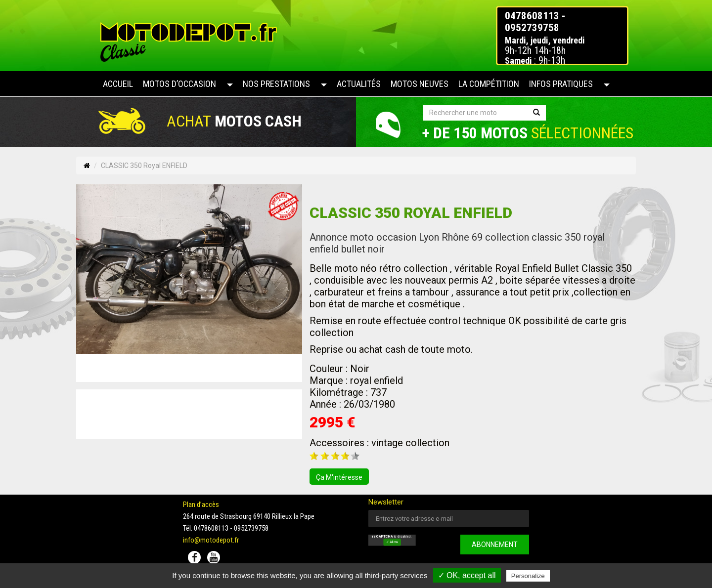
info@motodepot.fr (211, 540)
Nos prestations (276, 84)
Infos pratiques (561, 84)
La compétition (489, 84)
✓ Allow (392, 542)
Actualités (359, 84)
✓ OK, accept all (467, 575)
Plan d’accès (201, 504)
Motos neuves (420, 84)
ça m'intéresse (339, 477)
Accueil (118, 84)
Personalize (528, 576)
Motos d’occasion (179, 84)
